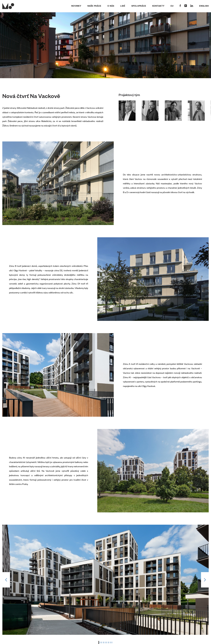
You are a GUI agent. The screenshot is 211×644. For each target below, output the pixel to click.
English (204, 6)
